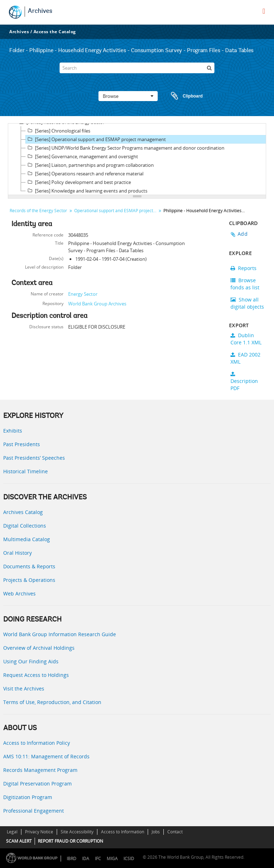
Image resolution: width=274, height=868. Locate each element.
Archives (40, 11)
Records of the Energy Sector (38, 211)
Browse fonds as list (245, 284)
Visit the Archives (24, 689)
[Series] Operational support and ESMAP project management (96, 139)
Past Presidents (22, 444)
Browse (128, 96)
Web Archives (19, 593)
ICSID (129, 859)
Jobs (156, 832)
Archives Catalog (23, 512)
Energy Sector (83, 294)
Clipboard (183, 96)
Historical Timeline (26, 471)
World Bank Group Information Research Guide (60, 634)
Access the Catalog (55, 32)
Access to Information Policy (37, 743)
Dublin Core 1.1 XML (246, 339)
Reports (243, 268)
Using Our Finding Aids (31, 661)
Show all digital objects (247, 303)
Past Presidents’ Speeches (34, 458)
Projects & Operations (29, 580)
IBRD (72, 859)
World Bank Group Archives (97, 304)
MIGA (112, 859)
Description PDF (244, 381)
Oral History (17, 553)
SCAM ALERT (19, 841)
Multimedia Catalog (27, 539)
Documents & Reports (29, 566)
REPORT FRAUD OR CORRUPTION (70, 841)
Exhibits (13, 431)
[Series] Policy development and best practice (78, 182)
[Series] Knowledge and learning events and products (87, 191)
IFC (98, 859)
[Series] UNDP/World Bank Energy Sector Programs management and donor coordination (125, 148)
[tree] (137, 159)
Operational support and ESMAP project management (116, 211)
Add (243, 234)
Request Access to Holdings (36, 675)
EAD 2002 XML (245, 358)
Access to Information (123, 832)
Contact (175, 832)
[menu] (264, 11)
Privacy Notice (39, 832)
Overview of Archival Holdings (39, 648)
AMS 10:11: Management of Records (46, 756)
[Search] (137, 68)
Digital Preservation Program (37, 784)
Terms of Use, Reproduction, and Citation (52, 702)
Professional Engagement (34, 811)
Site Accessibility (77, 832)
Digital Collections (25, 526)
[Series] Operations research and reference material (85, 174)
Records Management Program (40, 770)
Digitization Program (28, 797)
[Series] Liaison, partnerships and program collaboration (90, 165)
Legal (12, 832)
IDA (86, 859)
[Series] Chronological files (58, 131)
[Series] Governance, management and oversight (82, 156)
